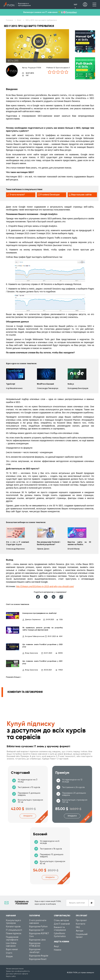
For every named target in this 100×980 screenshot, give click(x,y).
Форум (9, 956)
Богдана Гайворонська (35, 636)
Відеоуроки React (38, 959)
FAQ (78, 927)
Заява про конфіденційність (18, 971)
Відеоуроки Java (37, 940)
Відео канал (12, 949)
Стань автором (61, 920)
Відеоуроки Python (38, 926)
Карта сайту (11, 976)
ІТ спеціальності (14, 930)
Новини (58, 950)
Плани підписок (14, 933)
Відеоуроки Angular (39, 956)
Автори (80, 931)
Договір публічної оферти (17, 974)
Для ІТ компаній (62, 924)
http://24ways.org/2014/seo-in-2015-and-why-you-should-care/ (45, 586)
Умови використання (15, 969)
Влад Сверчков (31, 653)
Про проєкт (81, 920)
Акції (56, 946)
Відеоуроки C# (36, 930)
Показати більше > (14, 677)
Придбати (28, 816)
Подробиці (71, 12)
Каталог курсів (13, 926)
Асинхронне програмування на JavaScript (39, 613)
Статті (9, 953)
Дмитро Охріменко (33, 620)
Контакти (81, 924)
